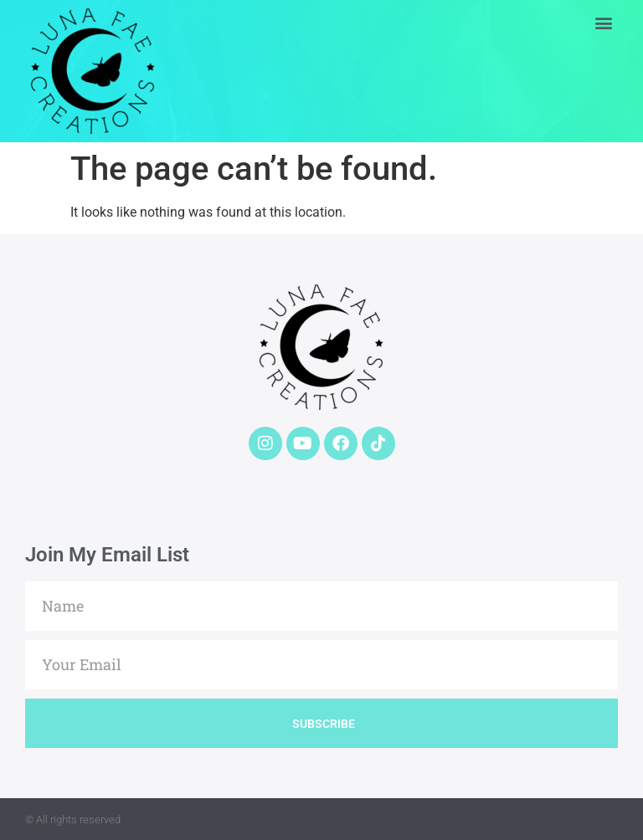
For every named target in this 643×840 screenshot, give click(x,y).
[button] (604, 22)
